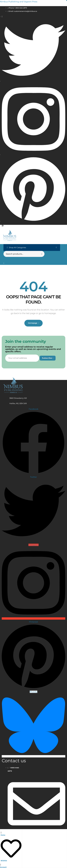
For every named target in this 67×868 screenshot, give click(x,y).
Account (3, 867)
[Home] (1, 832)
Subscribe (48, 358)
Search (41, 254)
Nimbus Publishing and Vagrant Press (19, 2)
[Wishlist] (11, 858)
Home (3, 835)
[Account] (1, 865)
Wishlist (4, 861)
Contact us (14, 761)
